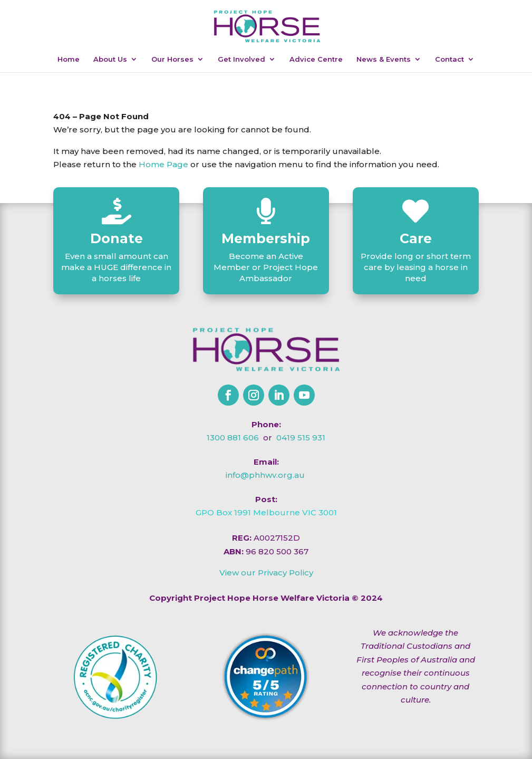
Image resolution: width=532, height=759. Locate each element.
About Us (110, 59)
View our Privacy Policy (266, 573)
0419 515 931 (301, 438)
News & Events (384, 59)
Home (69, 59)
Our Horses (172, 59)
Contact (449, 59)
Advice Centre (316, 59)
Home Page (163, 164)
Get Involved (241, 59)
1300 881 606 (233, 438)
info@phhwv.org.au (265, 475)
